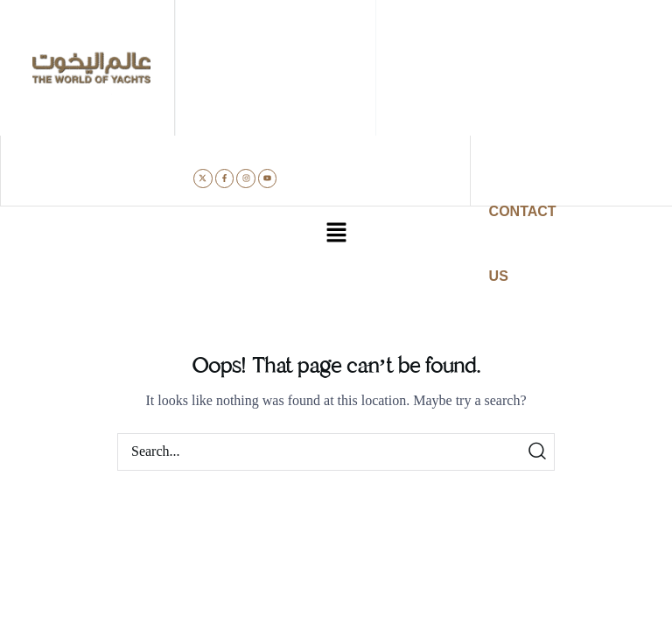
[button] (336, 234)
